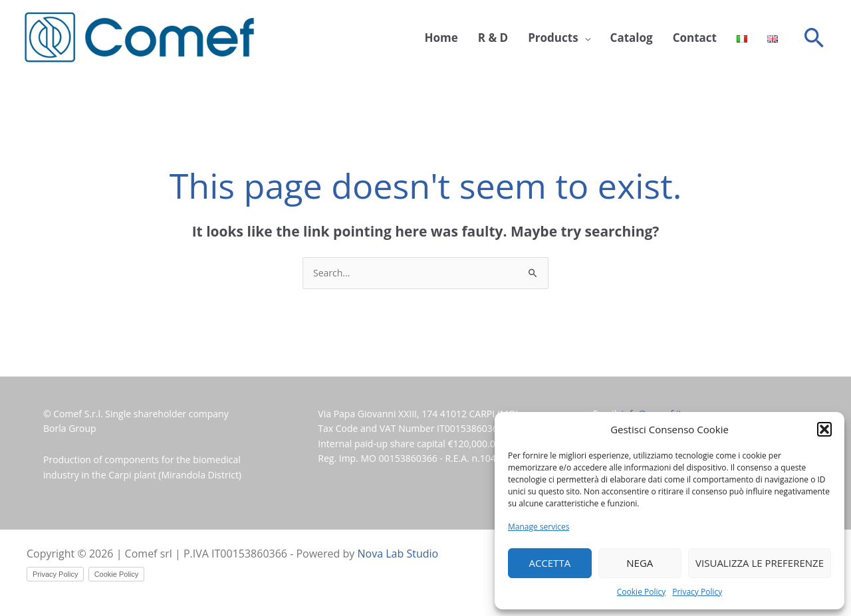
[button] (824, 429)
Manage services (539, 527)
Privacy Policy (697, 592)
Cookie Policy (641, 592)
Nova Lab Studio (398, 554)
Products (553, 38)
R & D (493, 38)
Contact (695, 38)
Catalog (632, 38)
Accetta (549, 563)
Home (441, 38)
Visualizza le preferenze (760, 563)
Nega (640, 563)
